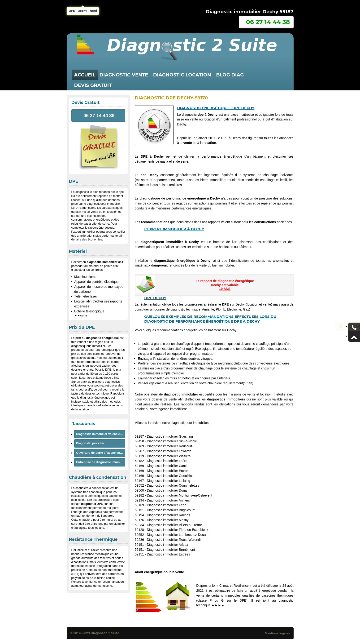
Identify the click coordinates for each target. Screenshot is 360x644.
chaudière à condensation (92, 488)
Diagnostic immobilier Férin (167, 505)
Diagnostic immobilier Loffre (167, 461)
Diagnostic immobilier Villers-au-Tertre (174, 525)
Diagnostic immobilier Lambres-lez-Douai (177, 535)
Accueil (85, 75)
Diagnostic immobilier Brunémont (171, 550)
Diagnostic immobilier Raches (168, 515)
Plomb (220, 309)
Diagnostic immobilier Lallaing (168, 481)
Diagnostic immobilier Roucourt (169, 446)
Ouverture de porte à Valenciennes (101, 453)
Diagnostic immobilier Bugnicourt (171, 510)
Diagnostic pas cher (90, 443)
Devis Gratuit (93, 85)
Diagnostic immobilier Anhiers (168, 500)
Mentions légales (277, 633)
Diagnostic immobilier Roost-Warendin (175, 540)
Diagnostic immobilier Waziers (169, 456)
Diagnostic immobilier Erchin (167, 471)
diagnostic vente (124, 75)
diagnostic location (182, 75)
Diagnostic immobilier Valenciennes (101, 434)
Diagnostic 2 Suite (105, 633)
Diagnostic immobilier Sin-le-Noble (172, 441)
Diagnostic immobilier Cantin (168, 466)
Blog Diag (230, 75)
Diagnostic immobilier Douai (167, 490)
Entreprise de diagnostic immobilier (101, 462)
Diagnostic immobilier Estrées (168, 554)
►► (81, 315)
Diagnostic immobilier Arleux (167, 545)
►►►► (218, 605)
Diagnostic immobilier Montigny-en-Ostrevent (180, 495)
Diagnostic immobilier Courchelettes (173, 485)
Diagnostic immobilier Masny (168, 520)
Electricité (234, 309)
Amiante (208, 309)
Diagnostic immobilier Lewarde (169, 451)
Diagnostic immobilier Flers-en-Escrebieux (178, 530)
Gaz (246, 309)
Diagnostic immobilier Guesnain (170, 436)
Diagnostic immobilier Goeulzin (169, 476)
